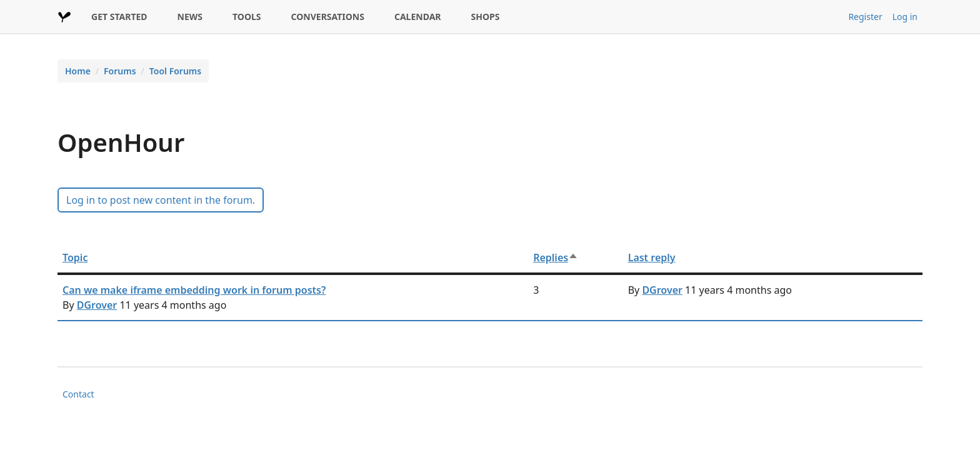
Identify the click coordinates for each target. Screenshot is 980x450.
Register (865, 17)
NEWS (190, 17)
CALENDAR (418, 17)
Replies (556, 257)
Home (78, 71)
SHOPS (486, 17)
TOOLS (247, 17)
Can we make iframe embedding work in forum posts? (194, 290)
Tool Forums (175, 71)
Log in (905, 17)
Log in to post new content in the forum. (161, 200)
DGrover (97, 305)
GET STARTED (119, 17)
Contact (78, 394)
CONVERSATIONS (328, 17)
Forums (120, 71)
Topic (75, 257)
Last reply (652, 257)
